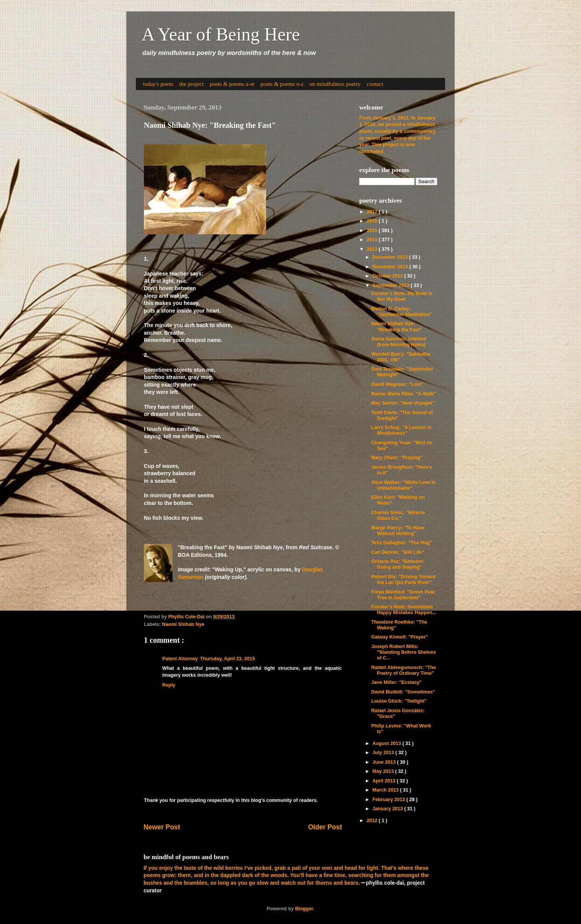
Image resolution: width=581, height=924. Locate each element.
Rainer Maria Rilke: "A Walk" (403, 394)
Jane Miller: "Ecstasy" (396, 682)
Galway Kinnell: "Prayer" (399, 637)
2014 (373, 240)
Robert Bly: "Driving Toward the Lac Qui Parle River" (403, 580)
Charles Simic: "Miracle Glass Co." (398, 515)
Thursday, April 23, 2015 (228, 659)
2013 (373, 249)
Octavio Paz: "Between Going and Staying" (397, 564)
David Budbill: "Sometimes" (403, 692)
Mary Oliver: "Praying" (397, 458)
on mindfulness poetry (335, 84)
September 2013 (392, 285)
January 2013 (388, 809)
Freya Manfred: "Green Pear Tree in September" (403, 595)
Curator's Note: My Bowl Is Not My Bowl (402, 296)
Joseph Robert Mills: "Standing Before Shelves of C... (403, 652)
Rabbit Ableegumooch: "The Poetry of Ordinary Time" (403, 670)
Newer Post (162, 827)
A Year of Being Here (221, 34)
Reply (169, 685)
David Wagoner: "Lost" (397, 384)
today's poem (158, 84)
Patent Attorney (180, 659)
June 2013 (385, 762)
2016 (373, 221)
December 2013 (391, 257)
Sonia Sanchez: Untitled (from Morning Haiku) (398, 342)
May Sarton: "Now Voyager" (403, 403)
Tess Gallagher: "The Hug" (401, 543)
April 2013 (385, 781)
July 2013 (384, 753)
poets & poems (232, 84)
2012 (373, 821)
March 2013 (386, 790)
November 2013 (391, 267)
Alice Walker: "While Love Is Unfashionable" (403, 485)
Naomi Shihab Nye (183, 624)
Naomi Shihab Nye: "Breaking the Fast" (396, 327)
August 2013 (387, 743)
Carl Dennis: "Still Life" (398, 552)
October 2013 (388, 276)
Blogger (304, 909)
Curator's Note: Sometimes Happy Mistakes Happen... (403, 610)
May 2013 (384, 771)
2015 (373, 231)
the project (192, 84)
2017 (373, 212)
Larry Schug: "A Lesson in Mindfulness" (401, 430)
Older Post (325, 827)
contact (375, 84)
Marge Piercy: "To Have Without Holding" (398, 531)
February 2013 (390, 800)
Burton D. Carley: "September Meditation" (401, 312)
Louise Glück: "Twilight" (399, 701)
